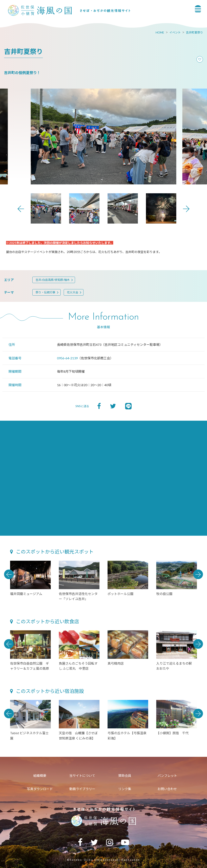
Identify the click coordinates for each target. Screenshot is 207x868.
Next (186, 209)
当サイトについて (82, 775)
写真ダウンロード (40, 789)
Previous (21, 209)
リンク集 (125, 789)
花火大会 (73, 292)
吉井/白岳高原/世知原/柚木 (53, 280)
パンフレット (167, 775)
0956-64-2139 (67, 358)
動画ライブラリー (82, 789)
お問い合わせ (167, 789)
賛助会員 (125, 775)
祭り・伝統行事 (45, 292)
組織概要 (40, 775)
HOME (160, 32)
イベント (175, 32)
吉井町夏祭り (194, 32)
